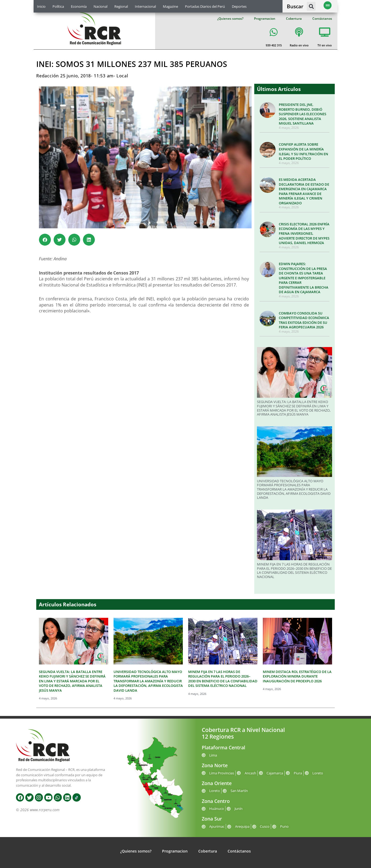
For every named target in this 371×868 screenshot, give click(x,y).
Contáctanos (322, 19)
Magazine (170, 6)
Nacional (100, 6)
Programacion (265, 19)
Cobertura (294, 19)
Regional (121, 6)
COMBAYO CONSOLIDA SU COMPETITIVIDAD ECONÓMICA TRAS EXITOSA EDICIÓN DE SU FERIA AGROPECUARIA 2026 (304, 320)
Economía (79, 6)
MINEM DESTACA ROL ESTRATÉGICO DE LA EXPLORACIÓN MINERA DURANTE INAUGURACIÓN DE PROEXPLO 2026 (297, 676)
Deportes (239, 6)
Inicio (41, 6)
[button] (311, 6)
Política (58, 6)
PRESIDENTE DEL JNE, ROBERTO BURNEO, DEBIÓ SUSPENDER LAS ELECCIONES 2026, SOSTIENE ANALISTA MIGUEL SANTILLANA (303, 114)
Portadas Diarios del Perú (205, 6)
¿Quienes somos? (230, 19)
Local (122, 76)
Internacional (145, 6)
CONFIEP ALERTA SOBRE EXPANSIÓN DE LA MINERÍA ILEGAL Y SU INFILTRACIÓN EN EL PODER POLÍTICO (303, 151)
